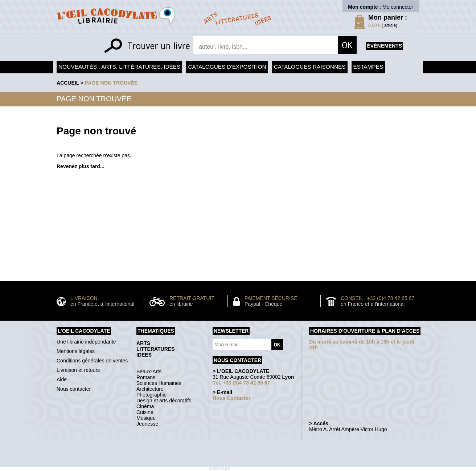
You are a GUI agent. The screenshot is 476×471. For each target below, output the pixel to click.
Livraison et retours (78, 370)
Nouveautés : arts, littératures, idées (119, 67)
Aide (62, 379)
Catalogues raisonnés (310, 67)
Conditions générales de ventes (92, 361)
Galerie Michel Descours (228, 466)
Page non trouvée (111, 83)
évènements (385, 46)
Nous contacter (74, 389)
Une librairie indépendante (86, 342)
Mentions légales (76, 351)
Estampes (368, 67)
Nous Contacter (231, 398)
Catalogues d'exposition (227, 67)
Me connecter (398, 7)
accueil (68, 83)
